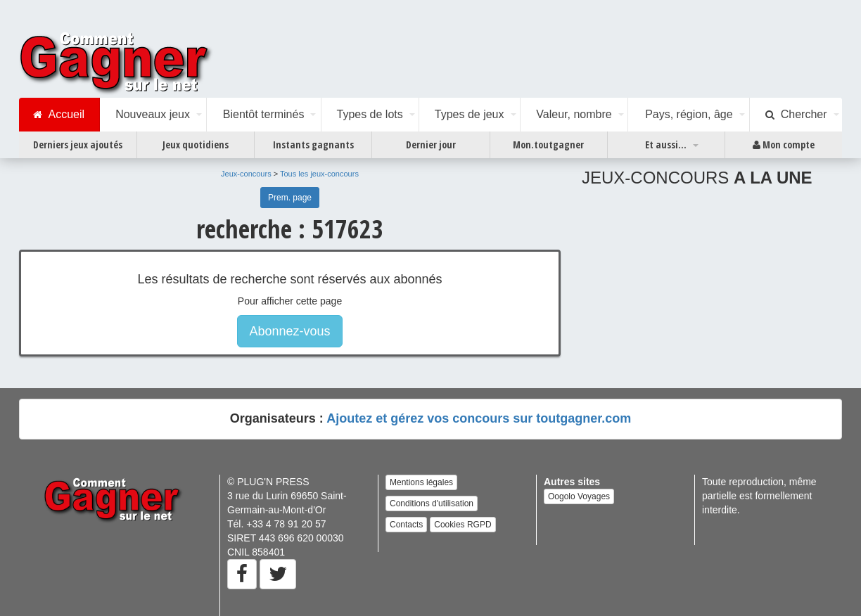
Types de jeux (470, 114)
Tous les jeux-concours (319, 174)
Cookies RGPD (463, 525)
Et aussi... (666, 145)
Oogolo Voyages (579, 496)
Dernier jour (431, 145)
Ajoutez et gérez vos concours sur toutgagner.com (479, 418)
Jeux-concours (246, 174)
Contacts (406, 525)
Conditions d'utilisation (432, 503)
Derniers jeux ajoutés (78, 145)
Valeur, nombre (574, 114)
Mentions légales (421, 482)
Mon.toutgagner (548, 145)
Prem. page (290, 198)
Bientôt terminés (264, 114)
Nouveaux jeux (153, 114)
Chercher (796, 115)
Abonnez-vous (289, 331)
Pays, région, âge (689, 114)
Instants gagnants (313, 145)
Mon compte (784, 145)
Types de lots (369, 114)
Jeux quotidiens (196, 145)
